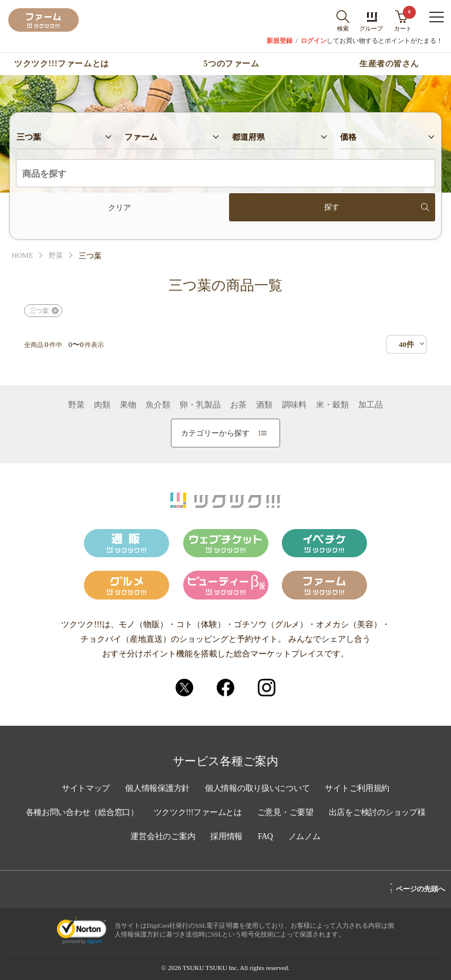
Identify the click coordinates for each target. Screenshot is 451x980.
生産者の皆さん (389, 64)
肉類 (102, 405)
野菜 (58, 256)
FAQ (266, 837)
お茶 (238, 405)
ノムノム (305, 837)
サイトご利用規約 (359, 790)
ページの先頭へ (417, 887)
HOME (23, 256)
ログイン (314, 41)
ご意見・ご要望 (287, 813)
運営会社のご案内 (162, 837)
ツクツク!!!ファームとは (61, 64)
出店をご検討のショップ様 (380, 813)
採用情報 (227, 837)
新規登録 (280, 41)
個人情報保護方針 (156, 790)
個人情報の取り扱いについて (258, 790)
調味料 (294, 405)
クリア (120, 208)
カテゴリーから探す (224, 433)
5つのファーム (232, 64)
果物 (128, 405)
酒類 (264, 405)
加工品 (371, 405)
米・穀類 (332, 405)
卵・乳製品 (200, 405)
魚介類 (158, 405)
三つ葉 (39, 311)
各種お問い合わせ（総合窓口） (79, 813)
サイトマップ (83, 790)
